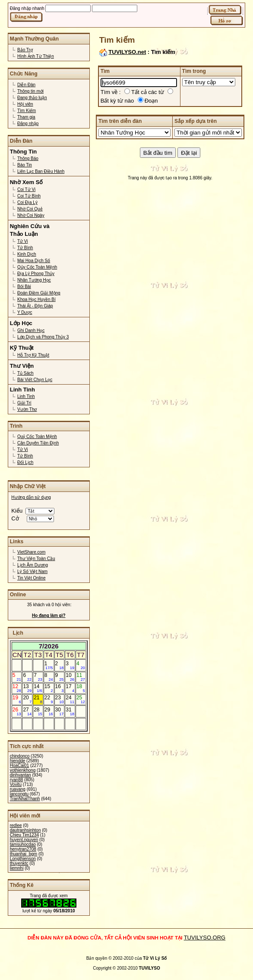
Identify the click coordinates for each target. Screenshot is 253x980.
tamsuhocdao (23, 844)
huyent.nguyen (24, 840)
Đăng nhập (28, 124)
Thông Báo (28, 158)
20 (27, 699)
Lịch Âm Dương (33, 565)
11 (81, 677)
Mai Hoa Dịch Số (34, 261)
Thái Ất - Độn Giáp (35, 306)
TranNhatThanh (25, 799)
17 (70, 688)
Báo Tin (25, 165)
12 (17, 688)
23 (60, 699)
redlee (16, 825)
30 (60, 711)
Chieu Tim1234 (24, 835)
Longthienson (23, 859)
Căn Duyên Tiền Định (38, 443)
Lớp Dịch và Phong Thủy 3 (43, 337)
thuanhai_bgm (24, 854)
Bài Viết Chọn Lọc (35, 380)
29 (49, 711)
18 (81, 688)
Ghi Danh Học (31, 330)
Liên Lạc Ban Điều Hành (41, 171)
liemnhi (17, 868)
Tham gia (26, 117)
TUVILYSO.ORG (205, 938)
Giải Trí (24, 403)
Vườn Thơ (27, 409)
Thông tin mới (30, 91)
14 (38, 688)
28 (38, 711)
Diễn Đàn (26, 85)
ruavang (18, 789)
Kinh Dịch (27, 254)
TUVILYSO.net (127, 52)
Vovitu (16, 784)
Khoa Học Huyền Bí (36, 299)
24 (70, 699)
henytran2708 (23, 849)
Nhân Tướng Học (34, 280)
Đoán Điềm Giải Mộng (39, 293)
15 (49, 688)
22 (49, 699)
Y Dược (25, 312)
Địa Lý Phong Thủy (36, 274)
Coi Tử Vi (26, 189)
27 (27, 711)
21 (38, 699)
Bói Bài (24, 286)
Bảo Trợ (25, 50)
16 (60, 688)
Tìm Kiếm (27, 111)
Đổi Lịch (25, 462)
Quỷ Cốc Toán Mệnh (37, 437)
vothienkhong (23, 770)
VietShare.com (31, 552)
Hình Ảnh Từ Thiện (36, 56)
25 (81, 699)
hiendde (18, 761)
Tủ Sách (25, 373)
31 (70, 711)
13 (27, 688)
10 (70, 677)
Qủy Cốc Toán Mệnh (37, 267)
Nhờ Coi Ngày (31, 215)
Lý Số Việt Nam (32, 571)
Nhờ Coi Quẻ (30, 209)
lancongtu (19, 794)
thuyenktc (19, 863)
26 (17, 711)
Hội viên (25, 104)
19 (17, 699)
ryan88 (17, 780)
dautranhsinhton (25, 830)
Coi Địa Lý (27, 202)
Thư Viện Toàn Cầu (36, 559)
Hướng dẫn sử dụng (31, 497)
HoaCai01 (19, 766)
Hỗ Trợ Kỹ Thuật (33, 355)
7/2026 (49, 646)
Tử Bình (25, 248)
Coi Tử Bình (29, 196)
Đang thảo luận (32, 98)
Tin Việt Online (31, 578)
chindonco (20, 756)
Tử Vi (23, 241)
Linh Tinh (26, 396)
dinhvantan (21, 775)
